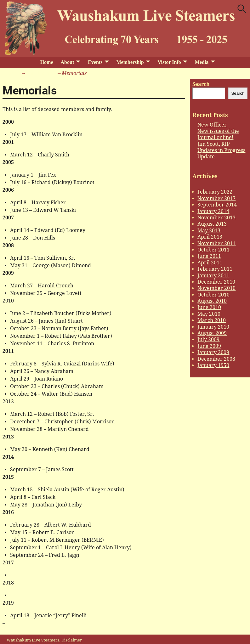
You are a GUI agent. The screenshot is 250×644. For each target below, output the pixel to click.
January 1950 (213, 365)
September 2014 (217, 205)
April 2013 (210, 237)
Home (47, 62)
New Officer (212, 125)
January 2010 (213, 327)
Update (206, 157)
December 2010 (216, 282)
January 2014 (213, 211)
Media (202, 62)
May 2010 (209, 314)
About (68, 62)
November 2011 (216, 243)
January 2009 (213, 352)
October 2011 (213, 250)
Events (95, 62)
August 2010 (212, 301)
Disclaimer (72, 640)
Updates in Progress (221, 150)
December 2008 (216, 359)
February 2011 (215, 269)
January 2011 (213, 276)
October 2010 (213, 295)
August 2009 (212, 333)
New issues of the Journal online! (218, 134)
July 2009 (208, 339)
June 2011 (209, 256)
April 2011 (210, 263)
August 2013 (212, 224)
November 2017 (216, 198)
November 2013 (216, 218)
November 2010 (216, 288)
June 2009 (209, 346)
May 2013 (209, 231)
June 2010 (209, 307)
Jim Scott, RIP (214, 144)
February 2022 (215, 192)
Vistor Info (169, 62)
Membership (130, 62)
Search (201, 84)
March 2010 (212, 320)
